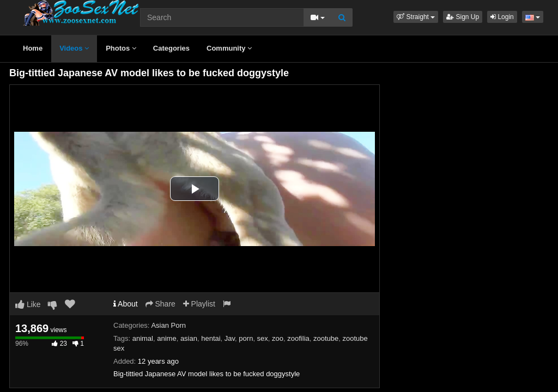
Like (28, 304)
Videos (74, 48)
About (126, 304)
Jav (230, 338)
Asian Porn (168, 325)
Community (229, 48)
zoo (278, 338)
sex (263, 338)
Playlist (199, 304)
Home (33, 48)
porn (246, 338)
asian (189, 338)
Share (160, 304)
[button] (416, 17)
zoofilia (298, 338)
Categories (171, 48)
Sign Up (463, 17)
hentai (211, 338)
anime (166, 338)
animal (143, 338)
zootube (326, 338)
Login (502, 17)
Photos (121, 48)
